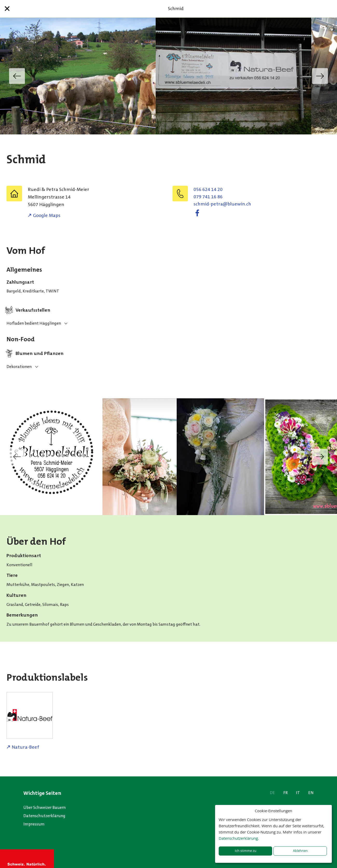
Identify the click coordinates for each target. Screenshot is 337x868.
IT (298, 793)
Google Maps (47, 215)
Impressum (34, 824)
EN (311, 793)
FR (286, 793)
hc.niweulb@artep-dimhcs (222, 204)
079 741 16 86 (208, 197)
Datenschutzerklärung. (239, 838)
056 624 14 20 (208, 189)
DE (272, 793)
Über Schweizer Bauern (44, 807)
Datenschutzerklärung (44, 816)
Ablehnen (300, 851)
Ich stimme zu (246, 851)
